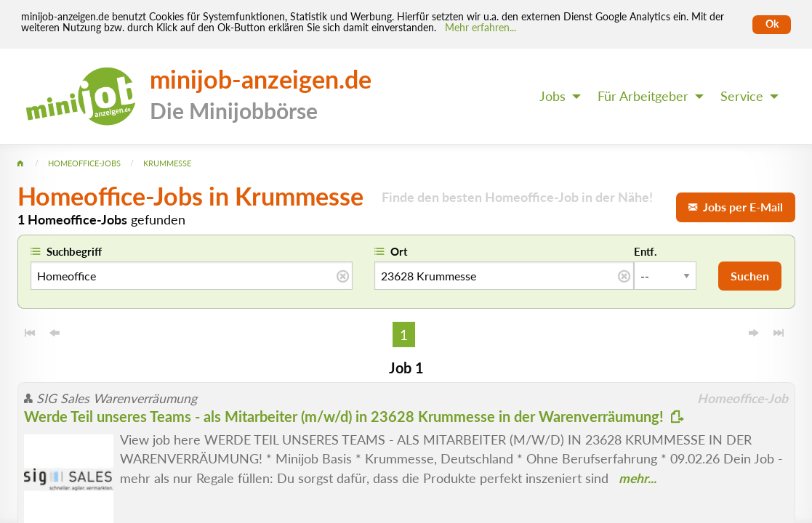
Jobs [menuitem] (552, 96)
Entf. (646, 251)
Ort (399, 251)
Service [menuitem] (742, 96)
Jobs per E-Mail (736, 207)
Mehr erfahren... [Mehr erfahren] (481, 28)
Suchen (750, 276)
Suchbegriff (74, 251)
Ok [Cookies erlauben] (772, 24)
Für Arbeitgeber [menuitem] (643, 96)
